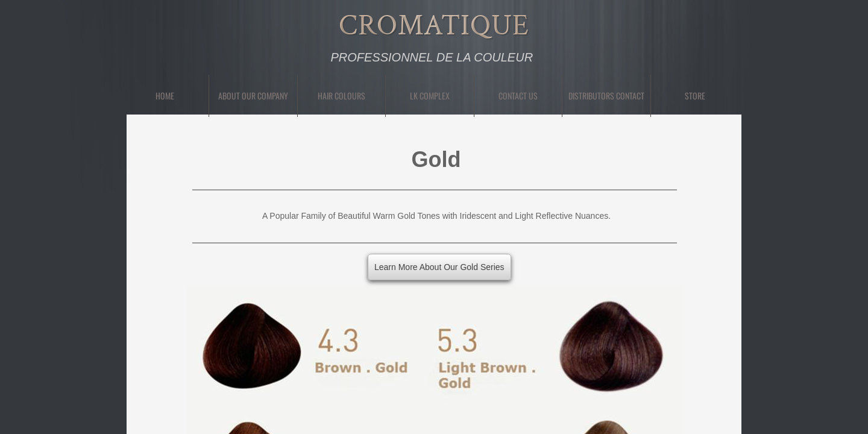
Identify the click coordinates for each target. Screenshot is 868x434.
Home (165, 96)
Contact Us (518, 96)
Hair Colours (341, 96)
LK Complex (430, 96)
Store (695, 96)
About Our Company (253, 96)
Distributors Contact (606, 96)
